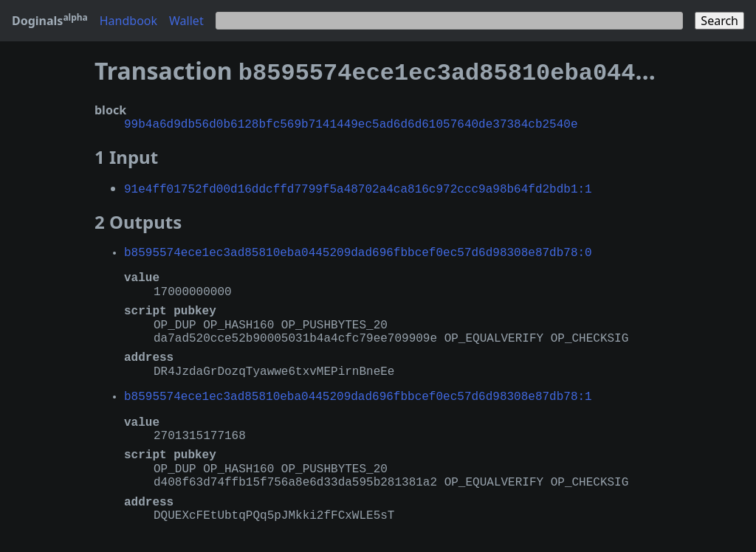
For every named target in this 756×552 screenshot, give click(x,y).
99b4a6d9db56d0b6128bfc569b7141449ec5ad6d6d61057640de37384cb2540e (351, 120)
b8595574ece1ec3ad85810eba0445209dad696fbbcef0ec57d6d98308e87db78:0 (358, 247)
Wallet (186, 21)
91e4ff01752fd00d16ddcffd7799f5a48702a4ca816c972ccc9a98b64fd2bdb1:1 (358, 184)
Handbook (128, 21)
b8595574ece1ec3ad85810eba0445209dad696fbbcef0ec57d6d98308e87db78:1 (358, 391)
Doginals (50, 21)
